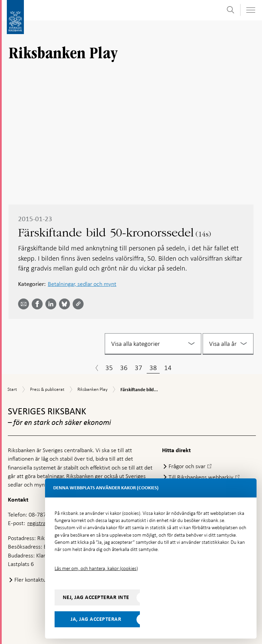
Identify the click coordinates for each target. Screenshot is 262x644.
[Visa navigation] (250, 10)
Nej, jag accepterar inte (96, 597)
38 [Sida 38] (153, 368)
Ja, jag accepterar (96, 619)
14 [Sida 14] (168, 368)
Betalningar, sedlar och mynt (82, 284)
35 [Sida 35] (109, 368)
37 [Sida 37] (139, 368)
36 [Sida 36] (124, 368)
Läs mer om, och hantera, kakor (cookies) (96, 568)
